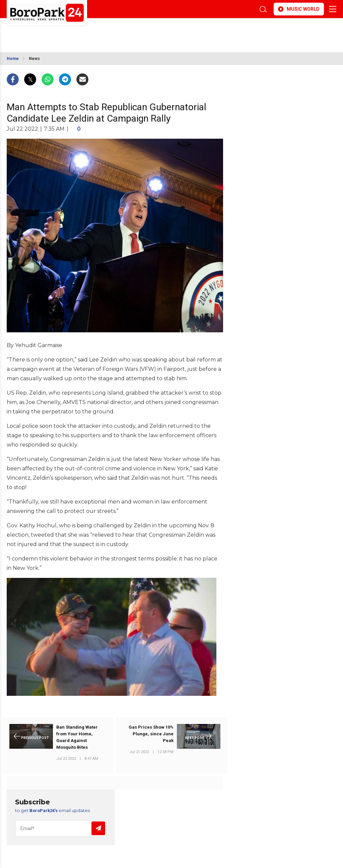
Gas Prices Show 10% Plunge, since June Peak (151, 734)
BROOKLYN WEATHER (66, 31)
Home (13, 59)
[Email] (61, 828)
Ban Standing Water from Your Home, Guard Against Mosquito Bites (77, 737)
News (34, 59)
